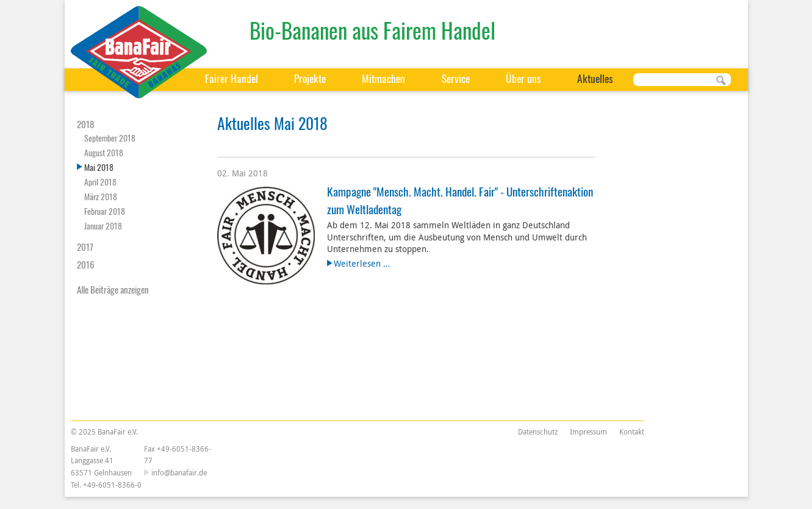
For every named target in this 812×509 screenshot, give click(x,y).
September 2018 (110, 138)
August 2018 (104, 152)
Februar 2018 (105, 211)
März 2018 (101, 196)
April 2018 (100, 182)
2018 (86, 124)
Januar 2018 (103, 226)
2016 (86, 264)
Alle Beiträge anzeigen (113, 289)
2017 (85, 247)
